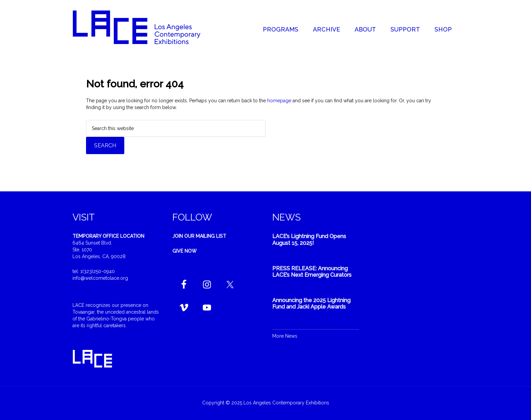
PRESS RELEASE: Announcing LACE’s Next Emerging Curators (312, 272)
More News (285, 336)
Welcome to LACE (144, 27)
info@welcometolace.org (100, 278)
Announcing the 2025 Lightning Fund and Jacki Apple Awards (311, 303)
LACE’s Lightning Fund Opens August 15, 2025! (309, 239)
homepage (279, 101)
